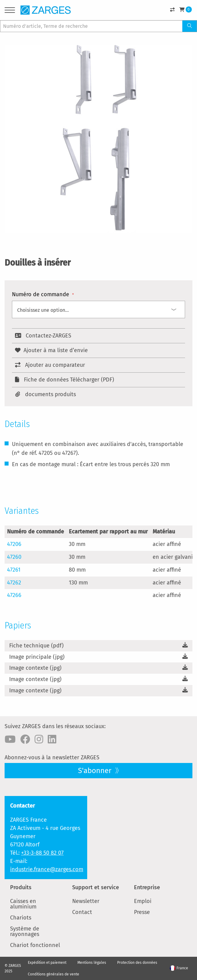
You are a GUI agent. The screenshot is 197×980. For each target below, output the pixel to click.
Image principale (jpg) (37, 657)
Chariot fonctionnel (35, 945)
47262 (14, 583)
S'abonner (96, 771)
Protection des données (137, 963)
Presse (142, 912)
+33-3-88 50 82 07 (42, 853)
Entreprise (147, 887)
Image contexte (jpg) (35, 668)
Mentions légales (92, 963)
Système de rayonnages (25, 931)
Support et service (96, 887)
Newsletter (86, 901)
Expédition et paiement (47, 963)
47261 (14, 570)
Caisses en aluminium (23, 904)
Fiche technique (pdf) (36, 646)
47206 (14, 544)
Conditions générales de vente (54, 974)
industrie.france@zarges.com (47, 869)
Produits (21, 887)
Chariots (21, 918)
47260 (14, 557)
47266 (14, 595)
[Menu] (10, 11)
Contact (82, 912)
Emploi (143, 901)
